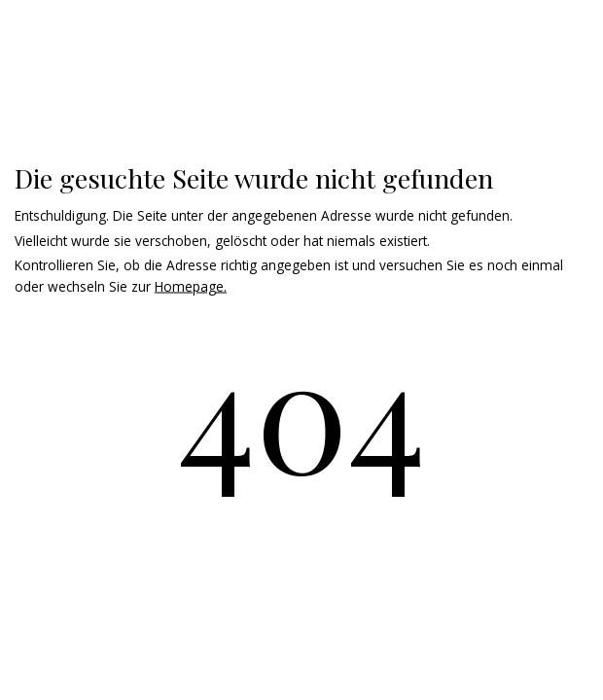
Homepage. (191, 286)
